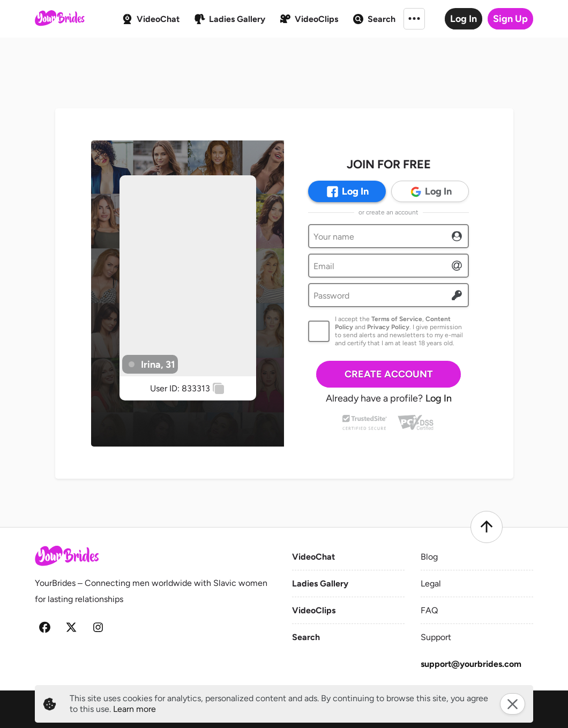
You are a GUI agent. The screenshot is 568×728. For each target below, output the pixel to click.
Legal (431, 584)
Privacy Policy (388, 327)
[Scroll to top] (487, 527)
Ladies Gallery (320, 584)
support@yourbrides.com (471, 664)
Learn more (134, 709)
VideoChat (313, 557)
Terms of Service (397, 319)
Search (306, 637)
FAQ (429, 610)
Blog (429, 557)
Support (436, 637)
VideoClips (314, 610)
